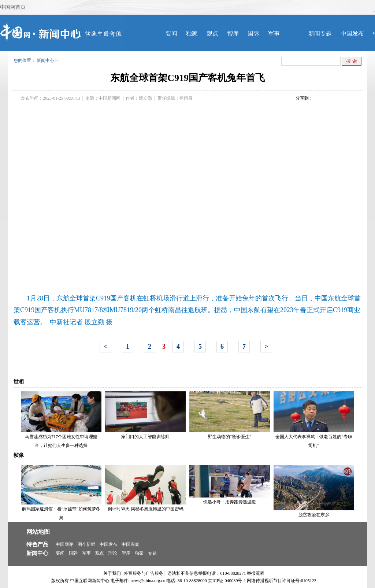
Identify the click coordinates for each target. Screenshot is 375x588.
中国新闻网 (109, 98)
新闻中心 (45, 60)
